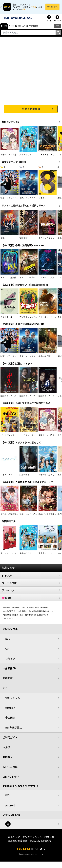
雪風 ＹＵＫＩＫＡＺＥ (30, 199)
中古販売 (10, 719)
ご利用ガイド (10, 739)
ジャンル (31, 577)
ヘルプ (6, 749)
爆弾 (2, 240)
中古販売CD (41, 27)
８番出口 (42, 199)
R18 (57, 27)
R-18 (31, 599)
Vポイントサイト (12, 779)
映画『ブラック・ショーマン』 (14, 199)
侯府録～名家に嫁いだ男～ (12, 516)
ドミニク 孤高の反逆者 (30, 279)
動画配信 (8, 680)
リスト (49, 22)
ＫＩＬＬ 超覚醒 (8, 279)
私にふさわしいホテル (10, 555)
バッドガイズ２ (7, 437)
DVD (6, 27)
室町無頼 (23, 240)
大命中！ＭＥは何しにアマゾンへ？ (35, 319)
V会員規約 (16, 609)
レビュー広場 (10, 769)
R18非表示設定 (14, 729)
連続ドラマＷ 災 (8, 397)
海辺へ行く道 (25, 156)
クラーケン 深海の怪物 (49, 279)
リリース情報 (31, 585)
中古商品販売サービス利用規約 (15, 613)
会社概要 (7, 609)
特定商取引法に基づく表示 (13, 616)
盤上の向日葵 (44, 358)
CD (15, 27)
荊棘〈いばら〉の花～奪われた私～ (35, 516)
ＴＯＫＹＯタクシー (47, 240)
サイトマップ (8, 620)
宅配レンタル (13, 700)
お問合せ (8, 759)
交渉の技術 (24, 476)
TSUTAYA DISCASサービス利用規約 (35, 609)
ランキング (31, 592)
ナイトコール (6, 319)
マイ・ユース (6, 476)
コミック (26, 27)
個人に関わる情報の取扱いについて (42, 613)
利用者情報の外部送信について (37, 616)
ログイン (57, 22)
